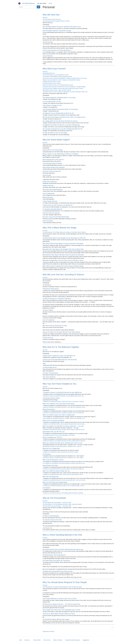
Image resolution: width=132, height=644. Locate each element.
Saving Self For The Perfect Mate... (53, 150)
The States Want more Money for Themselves (56, 561)
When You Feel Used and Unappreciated (55, 482)
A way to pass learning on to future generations (57, 50)
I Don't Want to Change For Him (52, 105)
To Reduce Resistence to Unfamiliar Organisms (57, 299)
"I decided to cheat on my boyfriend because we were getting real (62, 392)
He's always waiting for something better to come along (59, 98)
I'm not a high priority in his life (52, 101)
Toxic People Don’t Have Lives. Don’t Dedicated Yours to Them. (62, 610)
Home (50, 3)
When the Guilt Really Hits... (51, 477)
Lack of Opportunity (49, 193)
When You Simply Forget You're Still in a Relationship (59, 415)
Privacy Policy (37, 640)
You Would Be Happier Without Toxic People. (56, 619)
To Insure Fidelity (48, 310)
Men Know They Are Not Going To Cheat (55, 326)
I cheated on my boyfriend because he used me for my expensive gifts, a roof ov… (64, 486)
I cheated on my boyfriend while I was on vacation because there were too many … (64, 424)
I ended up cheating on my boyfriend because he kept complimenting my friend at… (64, 441)
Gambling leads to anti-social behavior (54, 555)
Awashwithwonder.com (49, 73)
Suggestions (86, 640)
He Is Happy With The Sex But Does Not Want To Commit (60, 121)
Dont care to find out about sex (52, 171)
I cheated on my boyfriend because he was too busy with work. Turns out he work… (64, 480)
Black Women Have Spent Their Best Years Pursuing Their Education (63, 255)
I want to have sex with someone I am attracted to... (58, 205)
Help (44, 363)
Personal (45, 18)
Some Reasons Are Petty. (50, 465)
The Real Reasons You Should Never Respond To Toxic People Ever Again (62, 587)
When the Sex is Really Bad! (51, 449)
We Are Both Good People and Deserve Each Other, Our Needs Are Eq (64, 117)
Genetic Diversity (48, 42)
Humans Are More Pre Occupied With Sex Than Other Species (61, 332)
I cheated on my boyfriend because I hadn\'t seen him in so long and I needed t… (64, 401)
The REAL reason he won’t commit (52, 83)
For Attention (47, 488)
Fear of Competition (49, 320)
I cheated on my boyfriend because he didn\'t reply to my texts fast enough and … (64, 469)
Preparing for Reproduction (51, 289)
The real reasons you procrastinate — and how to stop (57, 503)
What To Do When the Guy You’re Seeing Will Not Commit (58, 85)
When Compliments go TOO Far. (52, 437)
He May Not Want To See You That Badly (55, 133)
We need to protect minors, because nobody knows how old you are (63, 549)
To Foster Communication (50, 373)
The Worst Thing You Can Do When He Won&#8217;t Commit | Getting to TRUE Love (65, 92)
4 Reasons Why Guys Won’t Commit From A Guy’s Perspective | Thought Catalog (64, 87)
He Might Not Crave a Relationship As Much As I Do (58, 113)
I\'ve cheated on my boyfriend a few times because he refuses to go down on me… (64, 463)
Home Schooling (48, 221)
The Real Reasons (28, 3)
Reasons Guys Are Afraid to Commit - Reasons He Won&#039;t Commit (61, 80)
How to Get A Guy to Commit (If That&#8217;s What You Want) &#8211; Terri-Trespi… (65, 78)
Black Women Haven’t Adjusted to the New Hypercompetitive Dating (63, 266)
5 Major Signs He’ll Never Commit (52, 82)
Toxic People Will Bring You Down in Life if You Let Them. (60, 599)
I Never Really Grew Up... (50, 201)
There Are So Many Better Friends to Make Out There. (59, 614)
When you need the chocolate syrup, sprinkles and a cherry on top (62, 443)
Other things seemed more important (54, 167)
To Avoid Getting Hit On (50, 367)
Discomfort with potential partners (53, 189)
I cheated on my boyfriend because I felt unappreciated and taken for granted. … (64, 493)
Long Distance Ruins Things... (52, 398)
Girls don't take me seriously (51, 213)
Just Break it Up (47, 528)
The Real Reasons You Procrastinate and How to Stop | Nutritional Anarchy (62, 504)
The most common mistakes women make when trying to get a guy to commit (63, 88)
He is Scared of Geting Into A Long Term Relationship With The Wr (62, 129)
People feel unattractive (50, 182)
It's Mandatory (47, 285)
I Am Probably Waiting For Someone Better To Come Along (60, 109)
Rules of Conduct (58, 640)
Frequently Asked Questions (73, 640)
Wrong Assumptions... (49, 409)
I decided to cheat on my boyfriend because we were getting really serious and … (64, 396)
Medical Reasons (48, 197)
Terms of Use (47, 640)
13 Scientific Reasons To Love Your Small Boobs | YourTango (59, 435)
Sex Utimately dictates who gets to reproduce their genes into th (62, 27)
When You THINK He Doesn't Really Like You (56, 471)
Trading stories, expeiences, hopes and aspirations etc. (59, 356)
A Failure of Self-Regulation (51, 516)
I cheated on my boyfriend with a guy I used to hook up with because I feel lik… (63, 474)
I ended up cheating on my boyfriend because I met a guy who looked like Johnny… (65, 407)
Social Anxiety (47, 175)
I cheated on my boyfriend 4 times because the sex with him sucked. (60, 452)
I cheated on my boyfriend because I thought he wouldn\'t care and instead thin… (64, 413)
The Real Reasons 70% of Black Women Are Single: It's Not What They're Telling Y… (65, 232)
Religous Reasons (48, 186)
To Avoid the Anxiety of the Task (52, 520)
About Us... (27, 640)
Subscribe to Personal (48, 631)
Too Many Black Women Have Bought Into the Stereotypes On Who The (64, 238)
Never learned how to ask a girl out (53, 160)
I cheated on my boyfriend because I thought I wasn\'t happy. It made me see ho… (64, 430)
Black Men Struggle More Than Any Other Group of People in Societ (63, 260)
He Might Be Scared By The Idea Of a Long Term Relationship (61, 125)
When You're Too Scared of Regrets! (54, 420)
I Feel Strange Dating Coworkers (52, 163)
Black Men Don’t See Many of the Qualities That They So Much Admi (63, 249)
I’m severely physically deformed (52, 209)
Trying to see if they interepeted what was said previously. (60, 360)
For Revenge (47, 454)
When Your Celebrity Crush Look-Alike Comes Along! (59, 404)
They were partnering (49, 377)
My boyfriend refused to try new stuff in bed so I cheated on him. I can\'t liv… (63, 446)
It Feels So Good (48, 338)
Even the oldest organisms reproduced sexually (57, 31)
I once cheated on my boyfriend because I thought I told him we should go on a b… (64, 418)
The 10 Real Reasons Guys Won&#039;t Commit (56, 75)
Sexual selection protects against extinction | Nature (56, 21)
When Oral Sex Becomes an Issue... (54, 460)
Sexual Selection (48, 56)
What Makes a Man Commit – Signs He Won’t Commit (57, 90)
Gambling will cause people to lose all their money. (58, 571)
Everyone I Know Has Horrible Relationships (56, 217)
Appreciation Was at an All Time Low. (54, 432)
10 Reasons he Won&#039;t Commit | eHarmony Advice (57, 77)
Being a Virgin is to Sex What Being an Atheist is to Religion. (61, 154)
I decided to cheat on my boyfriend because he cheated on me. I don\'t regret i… (64, 458)
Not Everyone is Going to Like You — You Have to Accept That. (61, 604)
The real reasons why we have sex (52, 19)
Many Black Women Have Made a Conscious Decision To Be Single (63, 244)
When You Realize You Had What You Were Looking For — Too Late (63, 426)
